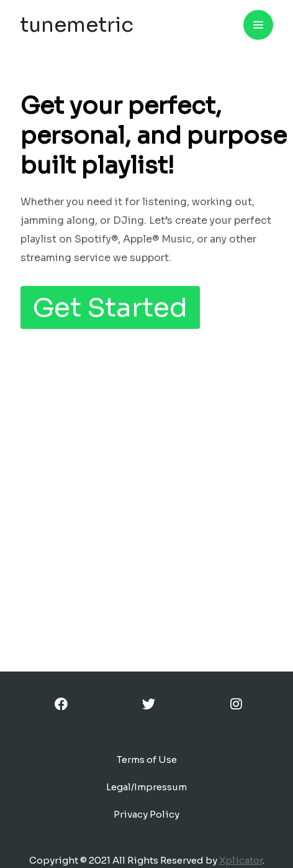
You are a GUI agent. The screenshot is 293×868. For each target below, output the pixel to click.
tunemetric (77, 25)
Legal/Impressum (146, 787)
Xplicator (241, 860)
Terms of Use (147, 759)
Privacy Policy (146, 814)
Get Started (110, 307)
